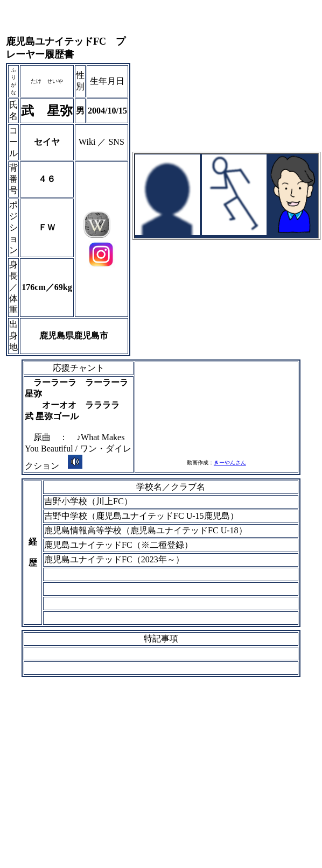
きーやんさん (230, 463)
